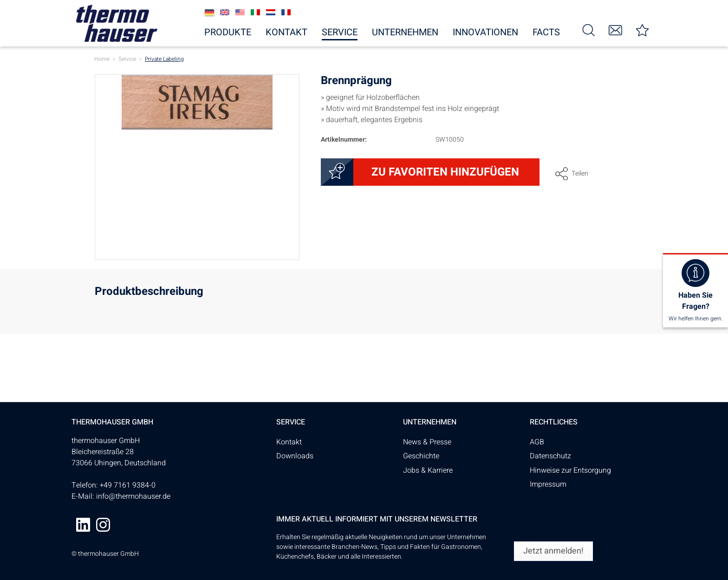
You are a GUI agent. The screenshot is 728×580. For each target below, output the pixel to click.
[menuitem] (589, 29)
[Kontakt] (616, 29)
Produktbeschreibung (149, 293)
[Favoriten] (643, 29)
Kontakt (289, 442)
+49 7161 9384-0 (128, 485)
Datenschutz (550, 456)
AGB (537, 442)
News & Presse (427, 442)
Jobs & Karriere (428, 470)
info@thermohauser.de (133, 496)
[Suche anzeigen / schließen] (589, 29)
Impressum (548, 484)
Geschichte (421, 456)
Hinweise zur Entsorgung (570, 470)
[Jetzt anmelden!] (553, 551)
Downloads (295, 456)
